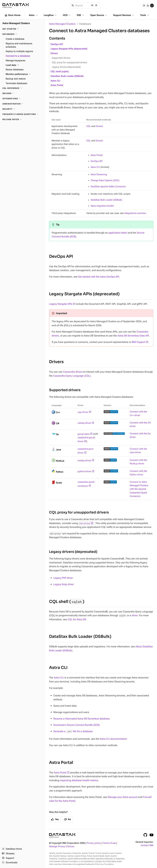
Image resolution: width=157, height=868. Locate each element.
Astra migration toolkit (102, 206)
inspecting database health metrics (79, 780)
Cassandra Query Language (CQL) (72, 376)
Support (8, 858)
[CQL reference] (23, 88)
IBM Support (138, 342)
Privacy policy (94, 843)
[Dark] (148, 6)
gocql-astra (83, 434)
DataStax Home (12, 849)
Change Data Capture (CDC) (105, 180)
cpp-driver (83, 412)
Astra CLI (55, 81)
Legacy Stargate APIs (61, 304)
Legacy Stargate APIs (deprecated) (69, 49)
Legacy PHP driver (63, 578)
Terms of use (109, 843)
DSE (81, 15)
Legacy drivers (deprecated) (66, 67)
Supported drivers (61, 58)
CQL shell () (67, 602)
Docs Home (12, 15)
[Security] (23, 109)
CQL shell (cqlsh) (60, 72)
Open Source (99, 15)
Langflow (50, 15)
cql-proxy (85, 523)
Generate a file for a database (73, 731)
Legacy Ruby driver (64, 584)
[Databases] (23, 34)
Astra (33, 15)
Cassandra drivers (73, 372)
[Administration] (23, 104)
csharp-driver (84, 423)
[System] (152, 6)
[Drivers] (23, 93)
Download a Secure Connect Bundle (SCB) (77, 725)
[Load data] (24, 65)
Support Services (124, 15)
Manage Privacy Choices (62, 846)
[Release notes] (23, 119)
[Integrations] (23, 99)
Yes (55, 819)
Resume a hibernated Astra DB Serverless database (82, 719)
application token (118, 233)
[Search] (85, 6)
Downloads (10, 863)
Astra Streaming (99, 175)
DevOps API (57, 44)
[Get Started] (23, 29)
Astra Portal (57, 85)
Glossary (8, 854)
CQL (89, 126)
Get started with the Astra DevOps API (99, 277)
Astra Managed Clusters (62, 24)
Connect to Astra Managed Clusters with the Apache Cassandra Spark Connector (139, 489)
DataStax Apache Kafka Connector (108, 187)
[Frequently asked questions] (23, 114)
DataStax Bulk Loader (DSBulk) (67, 76)
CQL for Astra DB (77, 619)
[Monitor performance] (24, 74)
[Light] (144, 6)
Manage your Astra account (123, 797)
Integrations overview (135, 213)
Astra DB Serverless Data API (133, 336)
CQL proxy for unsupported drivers (69, 63)
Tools (145, 15)
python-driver (84, 471)
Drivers (54, 53)
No (67, 819)
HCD (67, 15)
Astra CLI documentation (113, 739)
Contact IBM (147, 845)
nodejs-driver (84, 461)
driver (135, 615)
